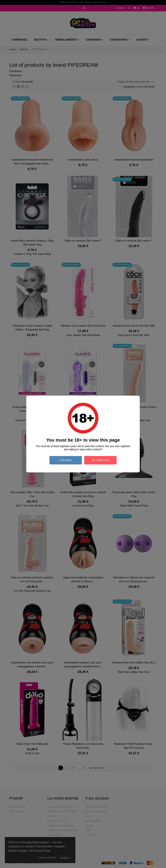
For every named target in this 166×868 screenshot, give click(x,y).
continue (66, 460)
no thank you (100, 460)
